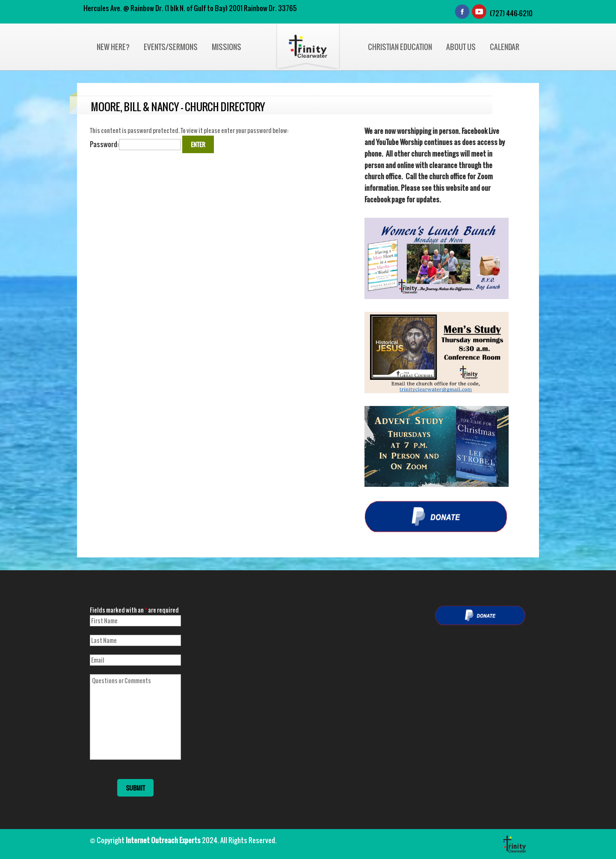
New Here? (113, 47)
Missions (227, 47)
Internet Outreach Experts (163, 840)
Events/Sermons (171, 47)
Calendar (505, 47)
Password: (135, 144)
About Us (461, 47)
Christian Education (400, 47)
